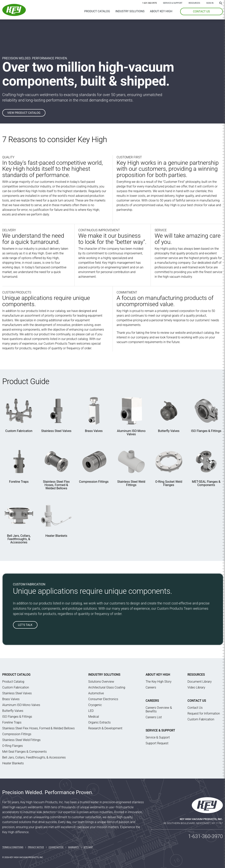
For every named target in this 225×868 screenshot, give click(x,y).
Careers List (154, 717)
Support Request (157, 743)
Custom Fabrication (19, 431)
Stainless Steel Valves (56, 431)
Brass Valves (94, 431)
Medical (94, 717)
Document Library (200, 682)
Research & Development (105, 728)
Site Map (88, 847)
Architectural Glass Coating (107, 687)
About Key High (161, 11)
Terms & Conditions (13, 847)
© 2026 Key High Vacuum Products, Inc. (23, 857)
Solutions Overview (101, 682)
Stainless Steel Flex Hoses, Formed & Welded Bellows (56, 485)
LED (91, 711)
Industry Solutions (130, 11)
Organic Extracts (99, 722)
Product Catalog (97, 11)
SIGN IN (210, 3)
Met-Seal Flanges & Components (25, 752)
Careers (151, 687)
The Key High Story (159, 682)
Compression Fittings (94, 482)
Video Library (196, 687)
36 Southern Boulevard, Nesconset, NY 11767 (193, 823)
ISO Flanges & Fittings (206, 431)
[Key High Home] (14, 15)
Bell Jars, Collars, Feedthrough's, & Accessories (19, 539)
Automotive (96, 693)
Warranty (74, 847)
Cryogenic (95, 705)
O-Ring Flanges (13, 746)
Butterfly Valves (169, 431)
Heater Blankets (56, 536)
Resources (194, 3)
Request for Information (204, 713)
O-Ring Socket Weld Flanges (169, 483)
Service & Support (173, 3)
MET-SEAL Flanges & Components (206, 483)
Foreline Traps (19, 482)
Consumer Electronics (103, 699)
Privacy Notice (36, 847)
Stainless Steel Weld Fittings (131, 483)
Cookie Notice (56, 847)
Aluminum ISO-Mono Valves (131, 433)
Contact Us (197, 701)
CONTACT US (201, 11)
